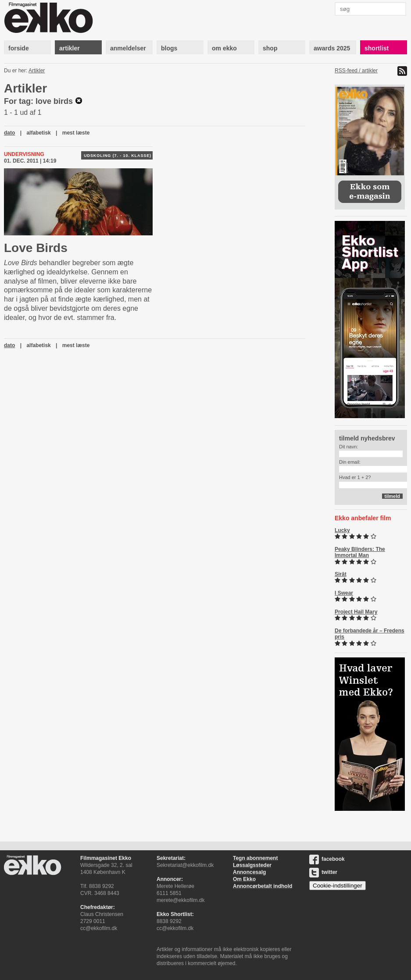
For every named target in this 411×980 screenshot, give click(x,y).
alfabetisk (38, 133)
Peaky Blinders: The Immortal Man (360, 552)
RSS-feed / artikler (356, 71)
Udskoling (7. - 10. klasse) (118, 156)
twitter (323, 872)
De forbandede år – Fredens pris (370, 634)
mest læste (76, 133)
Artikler (37, 71)
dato (9, 133)
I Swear (344, 593)
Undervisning (24, 154)
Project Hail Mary (356, 612)
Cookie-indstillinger (338, 886)
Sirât (341, 574)
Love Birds (36, 248)
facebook (327, 859)
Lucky (342, 530)
